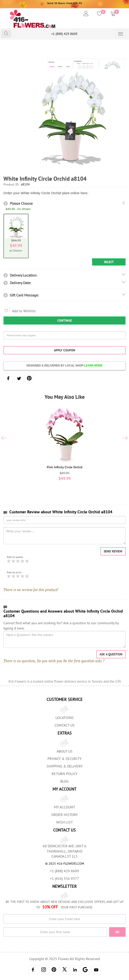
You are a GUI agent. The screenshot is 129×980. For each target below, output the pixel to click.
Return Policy (64, 774)
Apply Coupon (64, 350)
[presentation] (4, 439)
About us (65, 751)
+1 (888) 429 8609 (64, 34)
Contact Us (65, 725)
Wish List (64, 822)
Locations (65, 718)
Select (109, 262)
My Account (64, 807)
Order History (65, 815)
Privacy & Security (64, 759)
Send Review (113, 551)
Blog (64, 781)
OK (117, 932)
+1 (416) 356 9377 (64, 878)
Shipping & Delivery (65, 766)
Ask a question (111, 654)
